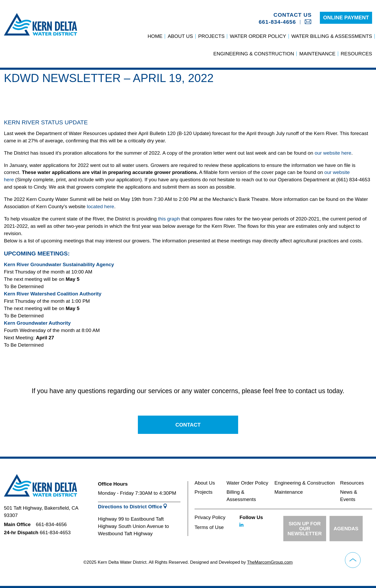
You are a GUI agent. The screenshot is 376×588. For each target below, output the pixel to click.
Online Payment (346, 18)
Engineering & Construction (254, 54)
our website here (333, 153)
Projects (211, 36)
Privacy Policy (210, 517)
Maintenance (317, 54)
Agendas (346, 529)
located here (101, 206)
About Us (180, 36)
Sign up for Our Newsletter (305, 529)
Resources (356, 54)
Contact (188, 425)
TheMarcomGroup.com (270, 562)
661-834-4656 (277, 22)
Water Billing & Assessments (332, 36)
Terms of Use (209, 527)
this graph (169, 219)
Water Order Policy (258, 36)
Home (155, 36)
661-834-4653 (55, 532)
